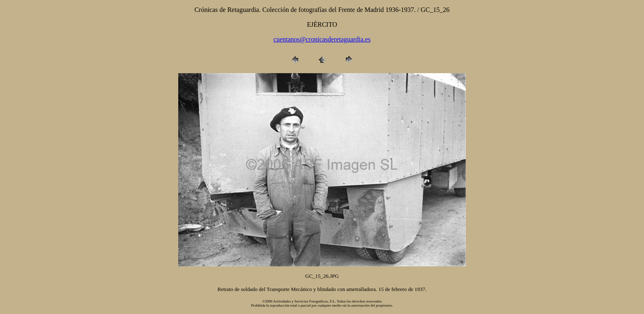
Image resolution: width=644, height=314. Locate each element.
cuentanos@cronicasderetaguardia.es (322, 39)
